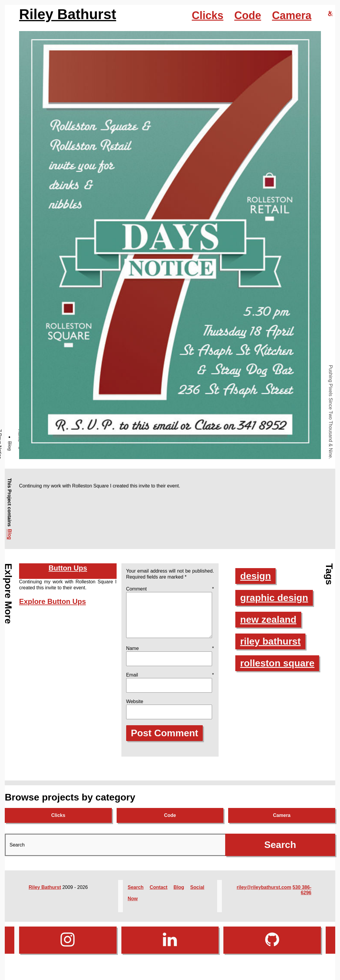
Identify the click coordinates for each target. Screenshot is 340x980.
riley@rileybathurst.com (264, 894)
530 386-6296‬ (302, 897)
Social (197, 894)
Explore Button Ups (52, 601)
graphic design (274, 598)
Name (170, 655)
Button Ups (68, 568)
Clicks (208, 15)
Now (133, 906)
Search (136, 894)
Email (170, 682)
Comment (170, 589)
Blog (10, 446)
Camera (292, 15)
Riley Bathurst (68, 14)
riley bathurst (270, 641)
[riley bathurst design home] (330, 14)
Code (248, 15)
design (255, 576)
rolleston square (277, 663)
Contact (159, 894)
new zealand (268, 619)
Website (135, 709)
